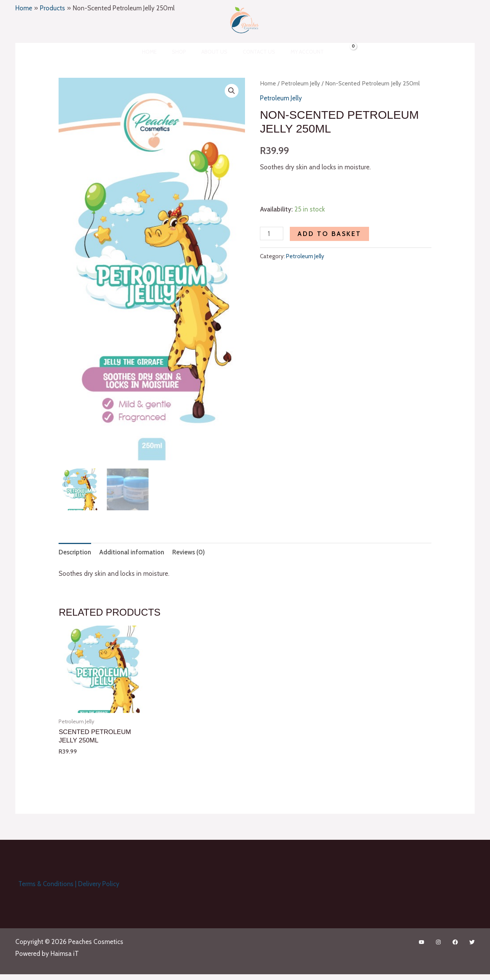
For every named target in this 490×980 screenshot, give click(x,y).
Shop (184, 52)
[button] (232, 91)
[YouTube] (421, 942)
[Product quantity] (272, 234)
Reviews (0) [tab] (192, 551)
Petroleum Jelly (301, 83)
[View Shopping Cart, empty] (336, 52)
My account (298, 52)
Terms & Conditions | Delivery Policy (67, 883)
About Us (214, 52)
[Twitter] (472, 942)
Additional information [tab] (134, 551)
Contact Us (254, 52)
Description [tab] (76, 551)
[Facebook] (455, 942)
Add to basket (330, 234)
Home (158, 52)
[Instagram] (438, 942)
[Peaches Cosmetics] (242, 20)
